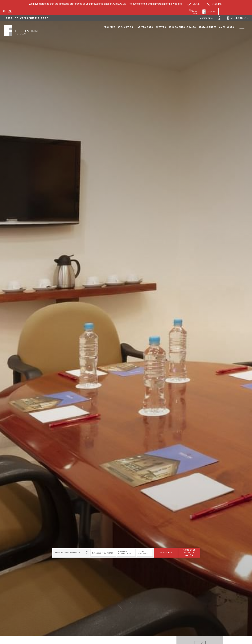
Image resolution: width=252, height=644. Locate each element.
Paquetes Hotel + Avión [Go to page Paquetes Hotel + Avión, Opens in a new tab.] (118, 27)
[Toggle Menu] (242, 27)
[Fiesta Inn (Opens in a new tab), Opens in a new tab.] (193, 12)
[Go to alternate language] (195, 4)
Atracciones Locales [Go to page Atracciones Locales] (182, 27)
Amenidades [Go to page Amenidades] (226, 27)
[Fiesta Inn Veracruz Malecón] (21, 31)
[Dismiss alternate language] (215, 4)
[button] (120, 605)
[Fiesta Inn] (209, 12)
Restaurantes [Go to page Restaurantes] (207, 27)
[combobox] (71, 553)
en (10, 12)
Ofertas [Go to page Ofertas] (161, 27)
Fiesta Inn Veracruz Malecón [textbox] (67, 553)
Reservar (166, 553)
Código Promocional (143, 553)
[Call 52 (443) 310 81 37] (238, 18)
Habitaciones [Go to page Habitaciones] (144, 27)
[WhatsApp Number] (220, 18)
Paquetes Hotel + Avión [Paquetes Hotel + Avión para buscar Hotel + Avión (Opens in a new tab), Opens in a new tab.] (189, 553)
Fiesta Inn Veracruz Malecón (26, 18)
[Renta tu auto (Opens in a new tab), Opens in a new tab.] (206, 18)
